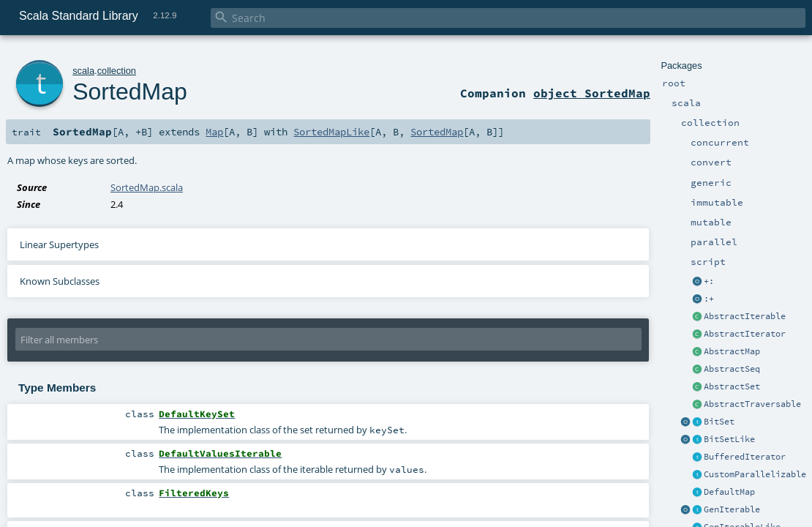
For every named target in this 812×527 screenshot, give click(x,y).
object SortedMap (592, 93)
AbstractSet (732, 386)
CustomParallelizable (755, 474)
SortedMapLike (331, 132)
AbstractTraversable (752, 404)
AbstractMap (732, 351)
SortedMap (130, 91)
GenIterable (732, 509)
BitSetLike (729, 439)
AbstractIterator (745, 334)
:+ (709, 299)
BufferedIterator (745, 457)
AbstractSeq (732, 369)
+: (709, 281)
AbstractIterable (745, 316)
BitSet (719, 422)
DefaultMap (729, 492)
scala (83, 71)
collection (117, 71)
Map (214, 132)
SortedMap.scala (147, 187)
